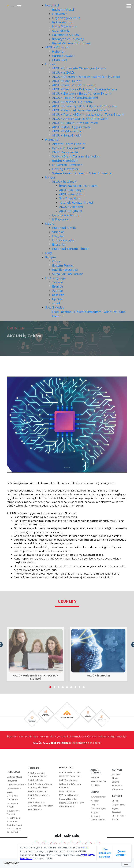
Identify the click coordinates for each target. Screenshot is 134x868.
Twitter (107, 312)
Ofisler (57, 261)
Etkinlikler (60, 60)
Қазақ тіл (58, 295)
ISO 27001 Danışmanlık (68, 148)
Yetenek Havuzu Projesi (76, 203)
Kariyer (50, 177)
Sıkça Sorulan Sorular (68, 274)
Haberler (58, 52)
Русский (57, 299)
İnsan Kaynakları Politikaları (79, 186)
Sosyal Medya (55, 308)
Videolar (58, 232)
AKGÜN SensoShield (66, 136)
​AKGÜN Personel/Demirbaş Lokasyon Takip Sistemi (88, 115)
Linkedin (80, 312)
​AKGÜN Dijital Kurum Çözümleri (75, 123)
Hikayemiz (60, 14)
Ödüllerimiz (61, 31)
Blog (49, 253)
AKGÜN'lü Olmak (64, 182)
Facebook (66, 312)
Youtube (119, 312)
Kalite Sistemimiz (64, 26)
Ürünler (51, 64)
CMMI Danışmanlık (65, 152)
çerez (85, 848)
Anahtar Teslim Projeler (69, 144)
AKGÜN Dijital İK (71, 211)
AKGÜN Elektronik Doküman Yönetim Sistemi (85, 89)
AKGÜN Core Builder (67, 81)
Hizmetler (52, 140)
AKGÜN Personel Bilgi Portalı (73, 102)
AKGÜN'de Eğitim (72, 194)
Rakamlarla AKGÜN (66, 35)
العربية (56, 303)
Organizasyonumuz (66, 18)
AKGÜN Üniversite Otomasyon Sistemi (79, 68)
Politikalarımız (63, 22)
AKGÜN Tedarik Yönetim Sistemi (75, 98)
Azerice (57, 291)
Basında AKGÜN (63, 56)
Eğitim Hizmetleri (65, 161)
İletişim (51, 257)
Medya (50, 224)
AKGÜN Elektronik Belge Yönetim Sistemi (82, 94)
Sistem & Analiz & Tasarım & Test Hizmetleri (83, 173)
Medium (58, 316)
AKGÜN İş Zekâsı (64, 73)
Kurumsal (52, 6)
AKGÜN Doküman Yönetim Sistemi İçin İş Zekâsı (86, 77)
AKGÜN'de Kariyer (72, 190)
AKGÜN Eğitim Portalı (68, 131)
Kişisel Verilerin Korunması (71, 43)
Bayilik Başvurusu (65, 270)
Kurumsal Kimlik (64, 228)
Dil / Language (55, 278)
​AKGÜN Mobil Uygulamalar (71, 127)
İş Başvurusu (61, 219)
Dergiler (58, 236)
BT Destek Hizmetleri (67, 165)
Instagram (94, 312)
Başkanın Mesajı (63, 10)
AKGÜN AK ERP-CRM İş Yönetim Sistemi (80, 119)
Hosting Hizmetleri (66, 169)
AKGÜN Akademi (71, 207)
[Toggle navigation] (126, 863)
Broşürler (59, 245)
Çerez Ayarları (121, 853)
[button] (50, 687)
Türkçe (57, 282)
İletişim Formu (63, 266)
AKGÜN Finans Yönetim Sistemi (74, 85)
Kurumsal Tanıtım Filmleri (71, 249)
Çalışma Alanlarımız (66, 215)
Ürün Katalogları (64, 240)
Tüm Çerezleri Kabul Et (105, 853)
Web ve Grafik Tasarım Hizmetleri (76, 157)
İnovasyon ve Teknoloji (68, 39)
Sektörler (11, 863)
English (57, 287)
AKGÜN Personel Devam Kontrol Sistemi (81, 110)
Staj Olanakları (69, 198)
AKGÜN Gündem (57, 47)
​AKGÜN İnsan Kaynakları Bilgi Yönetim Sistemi (85, 106)
